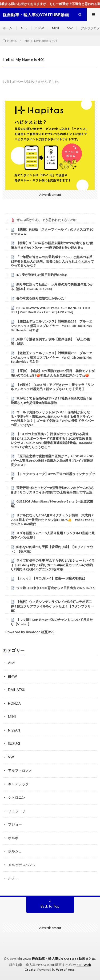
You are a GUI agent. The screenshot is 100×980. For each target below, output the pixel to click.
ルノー (13, 878)
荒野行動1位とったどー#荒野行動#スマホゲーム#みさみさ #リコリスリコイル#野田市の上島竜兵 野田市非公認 (52, 490)
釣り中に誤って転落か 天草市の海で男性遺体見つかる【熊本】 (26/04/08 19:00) (52, 287)
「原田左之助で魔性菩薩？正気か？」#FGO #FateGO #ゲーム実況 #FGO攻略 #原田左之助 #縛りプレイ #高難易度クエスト (52, 460)
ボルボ (13, 838)
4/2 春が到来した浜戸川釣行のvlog (41, 275)
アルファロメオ (20, 770)
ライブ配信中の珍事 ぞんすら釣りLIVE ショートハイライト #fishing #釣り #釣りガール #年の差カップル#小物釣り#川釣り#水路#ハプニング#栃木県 (53, 565)
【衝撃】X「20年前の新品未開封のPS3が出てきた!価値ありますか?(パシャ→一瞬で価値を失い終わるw (52, 245)
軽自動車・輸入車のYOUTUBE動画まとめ (64, 959)
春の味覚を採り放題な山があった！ (42, 298)
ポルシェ (15, 851)
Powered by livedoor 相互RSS (30, 632)
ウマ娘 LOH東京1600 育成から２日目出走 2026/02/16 (55, 588)
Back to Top (50, 906)
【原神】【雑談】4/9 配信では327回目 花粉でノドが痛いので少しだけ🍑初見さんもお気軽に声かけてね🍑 (53, 373)
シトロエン (17, 797)
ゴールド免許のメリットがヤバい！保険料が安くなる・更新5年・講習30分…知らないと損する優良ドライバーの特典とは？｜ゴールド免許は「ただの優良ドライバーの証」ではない (52, 418)
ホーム (7, 28)
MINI (55, 28)
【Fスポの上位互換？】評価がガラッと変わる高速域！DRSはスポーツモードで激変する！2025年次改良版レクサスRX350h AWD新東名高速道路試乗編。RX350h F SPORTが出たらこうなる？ (52, 440)
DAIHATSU (17, 690)
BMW (40, 28)
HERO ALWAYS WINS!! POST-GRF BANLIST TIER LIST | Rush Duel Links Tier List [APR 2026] (50, 310)
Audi (24, 28)
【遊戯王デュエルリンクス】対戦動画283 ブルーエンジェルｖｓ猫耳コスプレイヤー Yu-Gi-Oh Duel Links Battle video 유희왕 (53, 326)
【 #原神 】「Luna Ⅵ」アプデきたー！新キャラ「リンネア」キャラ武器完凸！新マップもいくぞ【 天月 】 (52, 387)
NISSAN (14, 730)
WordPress (65, 969)
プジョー (15, 824)
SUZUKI (14, 744)
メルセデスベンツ (22, 865)
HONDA (14, 703)
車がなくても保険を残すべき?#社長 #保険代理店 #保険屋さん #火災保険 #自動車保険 (51, 401)
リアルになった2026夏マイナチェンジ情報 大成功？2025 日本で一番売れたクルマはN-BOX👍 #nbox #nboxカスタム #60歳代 (52, 520)
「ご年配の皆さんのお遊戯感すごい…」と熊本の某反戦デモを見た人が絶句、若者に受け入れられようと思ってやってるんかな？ (52, 261)
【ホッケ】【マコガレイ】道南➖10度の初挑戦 (51, 578)
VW (70, 28)
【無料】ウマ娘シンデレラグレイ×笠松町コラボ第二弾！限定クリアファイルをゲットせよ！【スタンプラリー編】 (52, 606)
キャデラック (18, 784)
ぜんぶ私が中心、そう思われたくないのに (47, 220)
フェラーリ (17, 811)
